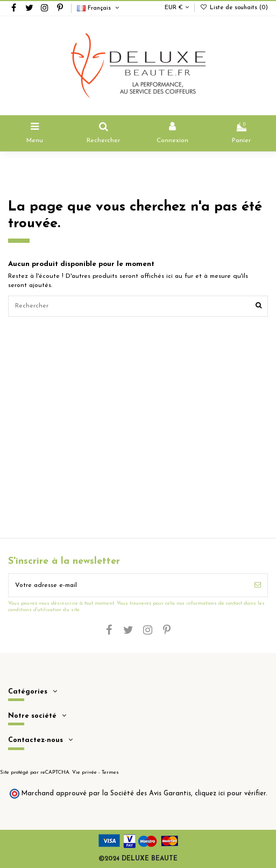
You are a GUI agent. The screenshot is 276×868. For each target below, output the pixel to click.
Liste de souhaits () (234, 8)
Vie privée (84, 772)
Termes (110, 772)
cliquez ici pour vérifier (230, 794)
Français (99, 8)
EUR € (177, 8)
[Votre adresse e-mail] (128, 585)
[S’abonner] (258, 585)
